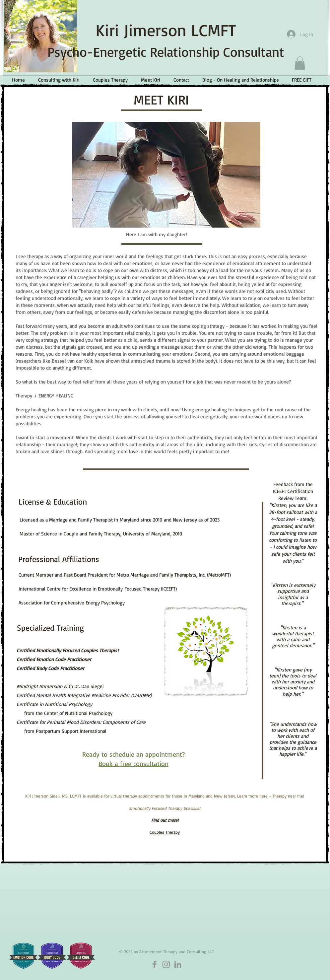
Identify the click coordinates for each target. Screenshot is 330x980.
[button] (300, 63)
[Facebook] (155, 964)
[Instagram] (166, 964)
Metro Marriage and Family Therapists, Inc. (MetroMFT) (174, 575)
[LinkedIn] (178, 964)
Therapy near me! (288, 796)
